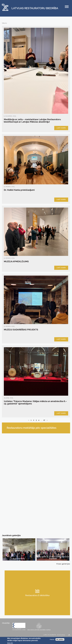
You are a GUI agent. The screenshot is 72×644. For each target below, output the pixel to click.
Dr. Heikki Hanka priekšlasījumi (19, 190)
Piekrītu (52, 639)
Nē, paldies (60, 639)
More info (10, 643)
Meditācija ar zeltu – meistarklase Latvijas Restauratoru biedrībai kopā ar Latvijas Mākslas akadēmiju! (32, 121)
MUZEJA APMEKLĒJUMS (16, 261)
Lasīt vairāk (61, 128)
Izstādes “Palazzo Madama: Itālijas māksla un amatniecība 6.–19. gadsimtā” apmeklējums (35, 402)
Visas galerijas (63, 564)
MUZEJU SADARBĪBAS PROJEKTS (21, 330)
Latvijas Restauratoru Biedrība (35, 8)
